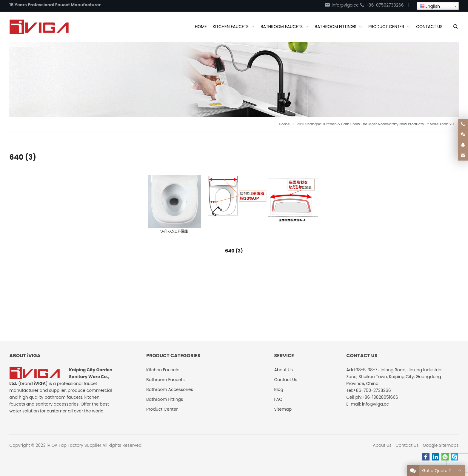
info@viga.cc (341, 5)
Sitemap (283, 409)
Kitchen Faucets (163, 370)
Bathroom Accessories (170, 389)
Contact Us (407, 445)
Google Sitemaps (441, 445)
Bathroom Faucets (165, 380)
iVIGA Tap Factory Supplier (74, 445)
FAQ (278, 399)
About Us (382, 445)
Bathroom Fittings (165, 399)
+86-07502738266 (382, 5)
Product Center (162, 409)
